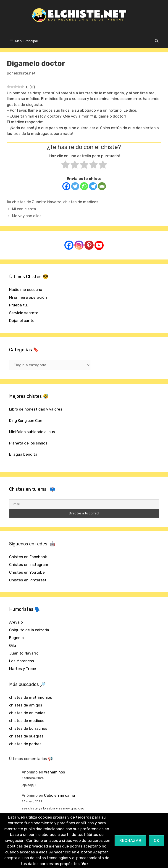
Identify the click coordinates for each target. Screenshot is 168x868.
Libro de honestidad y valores (36, 409)
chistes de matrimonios (31, 697)
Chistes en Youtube (27, 572)
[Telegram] (93, 186)
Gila (13, 645)
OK (157, 840)
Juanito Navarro (24, 653)
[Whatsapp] (84, 186)
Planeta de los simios (28, 443)
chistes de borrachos (28, 728)
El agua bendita (23, 454)
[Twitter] (75, 186)
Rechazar (130, 840)
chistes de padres (25, 744)
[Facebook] (66, 186)
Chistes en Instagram (29, 565)
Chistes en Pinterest (28, 580)
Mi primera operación (28, 297)
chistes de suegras (26, 736)
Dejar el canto (22, 321)
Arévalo (16, 622)
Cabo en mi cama (60, 795)
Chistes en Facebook (28, 557)
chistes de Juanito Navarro (37, 202)
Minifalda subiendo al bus (32, 432)
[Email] (102, 186)
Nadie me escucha (26, 290)
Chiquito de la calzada (29, 630)
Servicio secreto (24, 313)
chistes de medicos (81, 202)
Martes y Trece (23, 669)
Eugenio (16, 638)
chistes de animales (27, 713)
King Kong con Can (26, 421)
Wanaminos (55, 772)
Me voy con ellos (27, 216)
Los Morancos (22, 661)
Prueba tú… (19, 305)
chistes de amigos (26, 705)
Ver (85, 864)
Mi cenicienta (24, 209)
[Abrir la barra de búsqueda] (157, 41)
